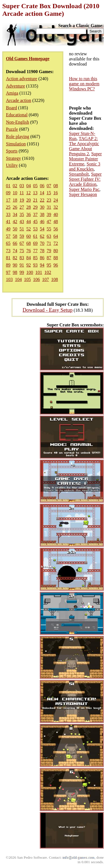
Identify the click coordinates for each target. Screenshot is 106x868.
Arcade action (19, 100)
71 (49, 243)
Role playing (18, 137)
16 (55, 193)
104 (18, 279)
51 (22, 229)
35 (22, 214)
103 (9, 279)
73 (8, 251)
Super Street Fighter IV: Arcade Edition (85, 179)
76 (29, 251)
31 (49, 207)
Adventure (16, 86)
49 (8, 229)
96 (56, 265)
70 (42, 243)
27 (22, 207)
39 (49, 214)
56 (56, 229)
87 (49, 258)
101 (39, 272)
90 (15, 265)
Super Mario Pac (84, 189)
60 (29, 236)
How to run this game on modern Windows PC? (84, 84)
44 (29, 222)
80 (56, 251)
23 (49, 200)
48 (56, 222)
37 (35, 214)
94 (42, 265)
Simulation (16, 144)
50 (15, 229)
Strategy (13, 158)
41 (8, 222)
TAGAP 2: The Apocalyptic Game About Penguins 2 (84, 146)
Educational (17, 115)
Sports (12, 151)
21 (35, 200)
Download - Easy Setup (48, 310)
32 (56, 207)
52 (29, 229)
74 (15, 251)
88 (56, 258)
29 (35, 207)
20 (29, 200)
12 (28, 193)
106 (36, 279)
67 (22, 243)
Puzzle (12, 129)
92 (29, 265)
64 (56, 236)
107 (46, 279)
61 (35, 236)
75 (22, 251)
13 (35, 193)
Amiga (12, 93)
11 (22, 193)
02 (15, 186)
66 (15, 243)
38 (42, 214)
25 (8, 207)
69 (35, 243)
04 (29, 186)
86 (42, 258)
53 (35, 229)
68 (29, 243)
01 (8, 186)
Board (11, 108)
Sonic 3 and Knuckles (85, 166)
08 (56, 186)
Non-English (18, 122)
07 (49, 186)
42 (15, 222)
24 (56, 200)
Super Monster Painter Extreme (85, 159)
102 (48, 272)
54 (42, 229)
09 (8, 193)
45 (35, 222)
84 (29, 258)
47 (49, 222)
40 (56, 214)
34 (15, 214)
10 (15, 193)
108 (55, 279)
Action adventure (22, 79)
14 (42, 193)
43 (22, 222)
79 (49, 251)
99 (22, 272)
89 (8, 265)
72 (56, 243)
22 (42, 200)
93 (35, 265)
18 (15, 200)
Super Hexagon (83, 194)
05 (35, 186)
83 (22, 258)
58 (15, 236)
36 (29, 214)
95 (49, 265)
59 (22, 236)
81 (8, 258)
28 (29, 207)
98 (15, 272)
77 (35, 251)
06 (42, 186)
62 (42, 236)
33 (8, 214)
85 (35, 258)
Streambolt (79, 174)
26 (15, 207)
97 (8, 272)
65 (8, 243)
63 (49, 236)
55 (49, 229)
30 (42, 207)
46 (42, 222)
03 (22, 186)
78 (42, 251)
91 (22, 265)
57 (8, 236)
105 (27, 279)
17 (8, 200)
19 (22, 200)
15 (49, 193)
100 (30, 272)
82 (15, 258)
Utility (12, 165)
